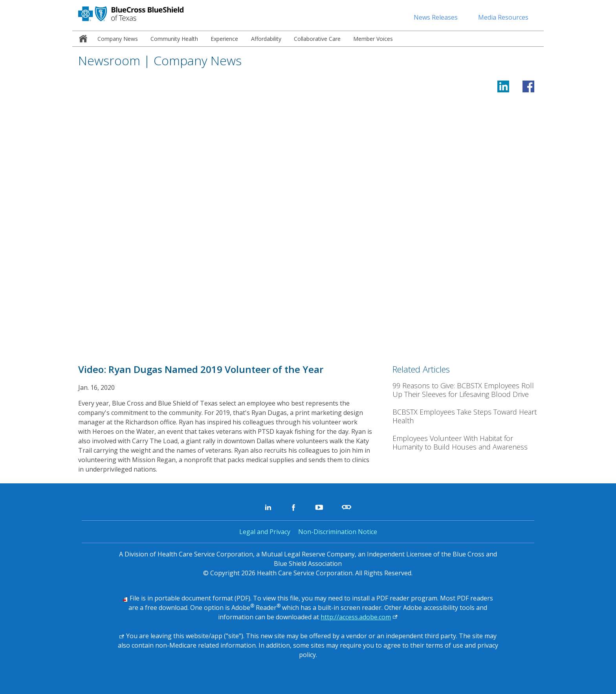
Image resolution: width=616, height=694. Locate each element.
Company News (118, 39)
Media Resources (503, 17)
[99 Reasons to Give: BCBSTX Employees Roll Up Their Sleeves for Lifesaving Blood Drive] (465, 390)
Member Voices (373, 39)
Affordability (266, 39)
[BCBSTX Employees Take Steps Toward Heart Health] (465, 416)
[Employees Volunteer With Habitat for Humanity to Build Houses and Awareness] (465, 443)
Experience (224, 39)
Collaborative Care (317, 39)
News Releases (436, 17)
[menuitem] (82, 39)
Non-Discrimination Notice (338, 532)
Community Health (174, 39)
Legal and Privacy (265, 532)
